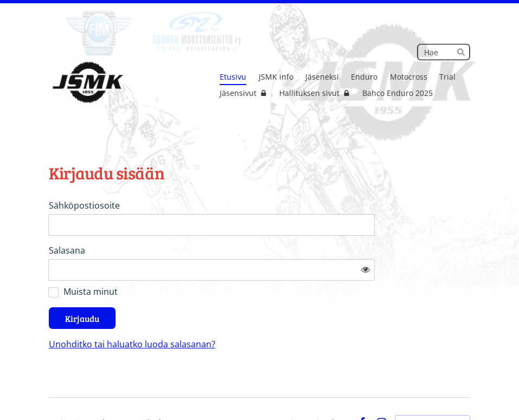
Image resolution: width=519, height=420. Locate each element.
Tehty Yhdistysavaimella (433, 391)
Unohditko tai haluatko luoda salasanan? (234, 313)
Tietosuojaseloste (318, 391)
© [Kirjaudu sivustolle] (53, 391)
